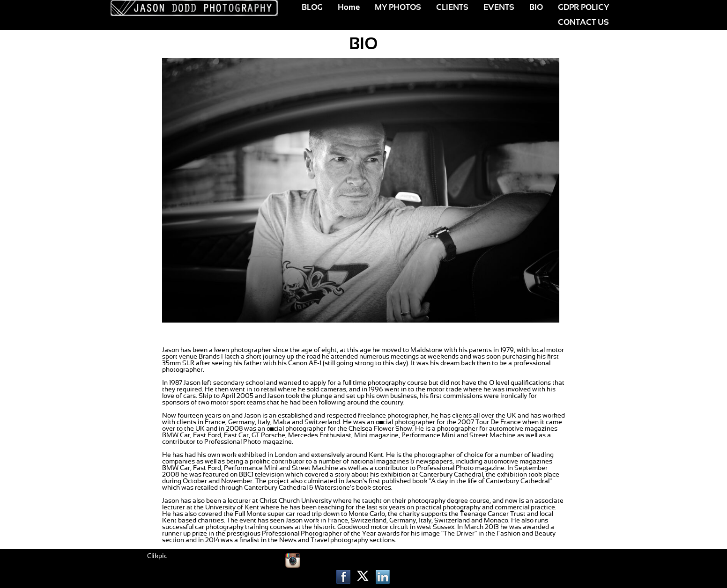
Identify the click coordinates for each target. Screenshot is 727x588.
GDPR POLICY (583, 7)
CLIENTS (452, 7)
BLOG (312, 7)
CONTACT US (583, 22)
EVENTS (499, 7)
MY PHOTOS (398, 7)
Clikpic (157, 556)
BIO (536, 7)
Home (349, 7)
